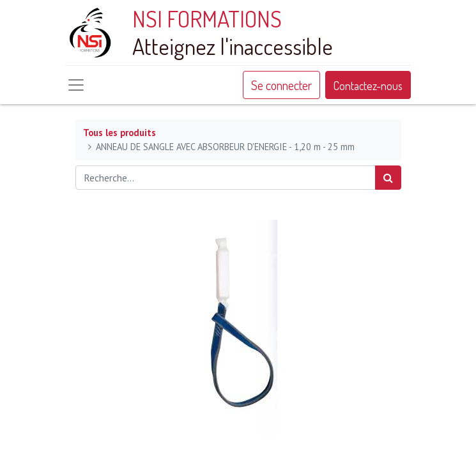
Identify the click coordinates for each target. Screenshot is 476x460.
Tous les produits (119, 133)
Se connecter (281, 85)
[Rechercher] (388, 178)
